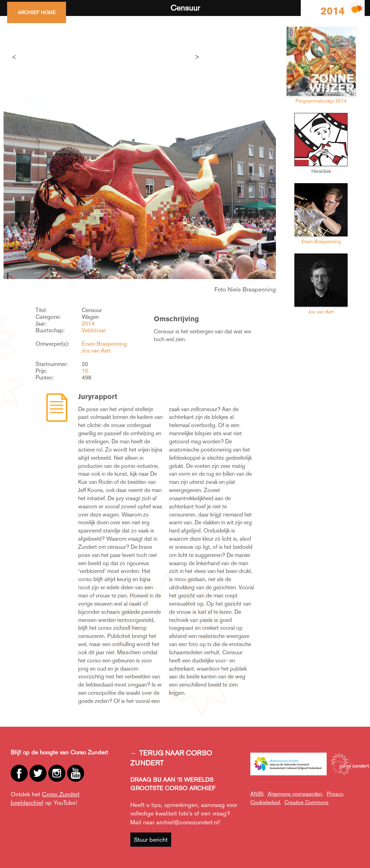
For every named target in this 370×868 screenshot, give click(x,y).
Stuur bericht (151, 840)
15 (85, 371)
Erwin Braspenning (104, 344)
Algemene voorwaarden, (295, 794)
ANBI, (257, 794)
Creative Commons (306, 802)
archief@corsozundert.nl (187, 822)
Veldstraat (94, 330)
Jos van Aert (96, 351)
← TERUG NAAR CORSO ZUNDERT (171, 758)
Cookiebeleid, (266, 802)
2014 (88, 324)
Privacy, (335, 794)
